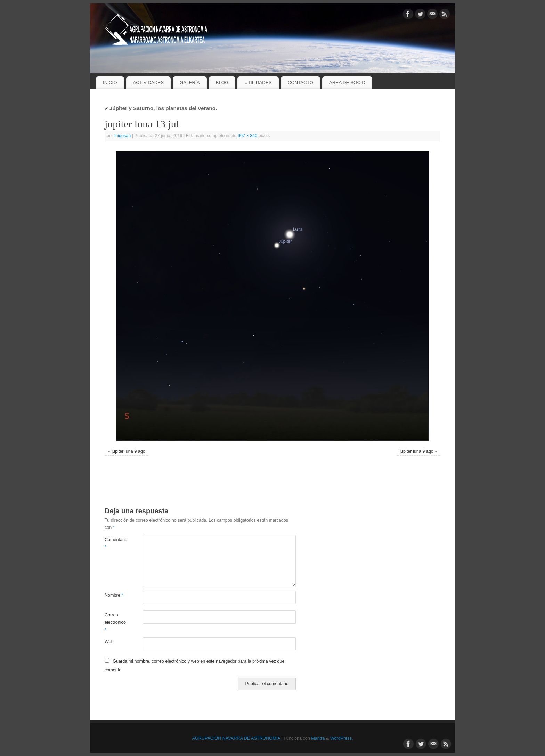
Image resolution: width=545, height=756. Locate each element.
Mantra (318, 738)
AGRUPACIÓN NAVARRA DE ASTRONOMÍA (236, 738)
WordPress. (342, 738)
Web (109, 642)
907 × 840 (247, 136)
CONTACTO (300, 82)
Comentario (114, 543)
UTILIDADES (258, 82)
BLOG (222, 82)
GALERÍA (190, 82)
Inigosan (123, 136)
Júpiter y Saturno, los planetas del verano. (161, 108)
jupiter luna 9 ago (128, 451)
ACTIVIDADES (148, 82)
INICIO (110, 82)
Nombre (114, 595)
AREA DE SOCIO (347, 82)
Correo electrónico (114, 622)
